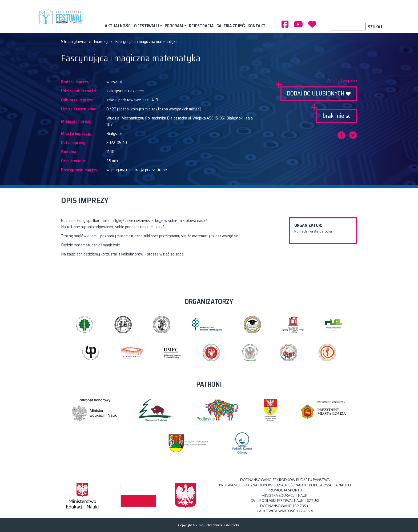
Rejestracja (201, 26)
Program (174, 26)
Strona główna (74, 42)
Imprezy (101, 42)
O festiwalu (146, 26)
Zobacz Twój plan (342, 81)
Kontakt (257, 26)
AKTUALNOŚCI (118, 26)
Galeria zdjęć (231, 26)
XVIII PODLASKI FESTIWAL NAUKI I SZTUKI (62, 17)
